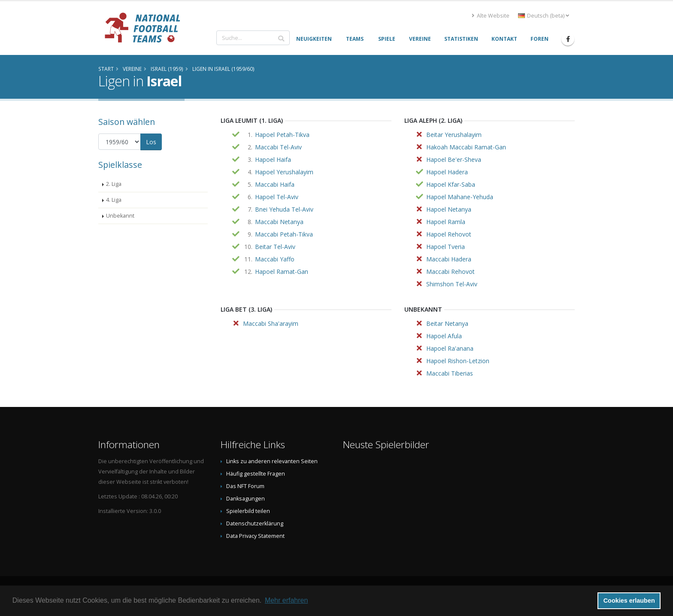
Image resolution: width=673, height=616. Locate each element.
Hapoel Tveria (446, 247)
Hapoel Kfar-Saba (451, 184)
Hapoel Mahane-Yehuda (460, 197)
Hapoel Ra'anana (450, 348)
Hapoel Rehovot (449, 234)
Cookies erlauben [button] (629, 601)
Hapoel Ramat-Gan (282, 272)
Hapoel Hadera (447, 172)
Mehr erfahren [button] (286, 600)
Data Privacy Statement (255, 536)
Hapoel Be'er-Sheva (454, 159)
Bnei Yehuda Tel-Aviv (284, 209)
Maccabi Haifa (275, 184)
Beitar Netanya (447, 323)
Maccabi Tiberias (450, 373)
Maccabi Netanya (279, 222)
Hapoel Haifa (273, 159)
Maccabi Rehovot (450, 272)
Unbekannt (120, 216)
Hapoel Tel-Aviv (277, 197)
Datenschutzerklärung (255, 523)
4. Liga (114, 200)
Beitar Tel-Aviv (275, 247)
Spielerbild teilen (248, 511)
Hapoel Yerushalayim (284, 172)
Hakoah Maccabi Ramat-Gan (466, 147)
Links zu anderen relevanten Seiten (272, 461)
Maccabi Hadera (449, 259)
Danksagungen (246, 499)
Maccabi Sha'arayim (271, 323)
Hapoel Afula (444, 336)
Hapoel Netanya (449, 209)
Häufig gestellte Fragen (256, 474)
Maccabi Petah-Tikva (284, 234)
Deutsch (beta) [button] (544, 16)
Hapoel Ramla (446, 222)
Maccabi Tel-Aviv (278, 147)
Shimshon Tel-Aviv (452, 284)
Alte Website (491, 16)
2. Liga (114, 184)
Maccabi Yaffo (275, 259)
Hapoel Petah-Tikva (282, 135)
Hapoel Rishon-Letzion (458, 361)
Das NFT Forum (245, 486)
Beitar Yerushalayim (454, 135)
